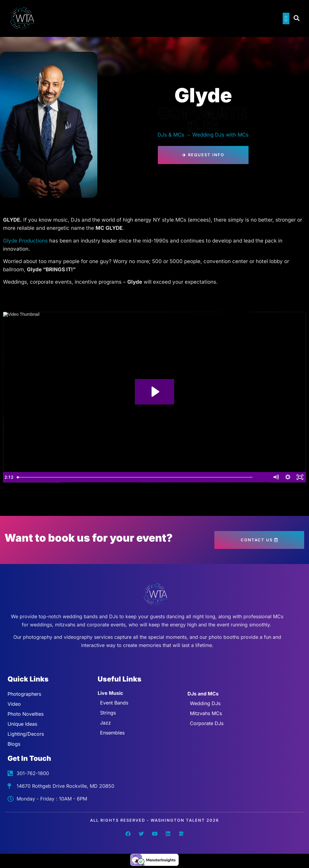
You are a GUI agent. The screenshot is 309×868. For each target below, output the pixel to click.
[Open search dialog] (297, 18)
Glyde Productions (26, 241)
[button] (286, 18)
